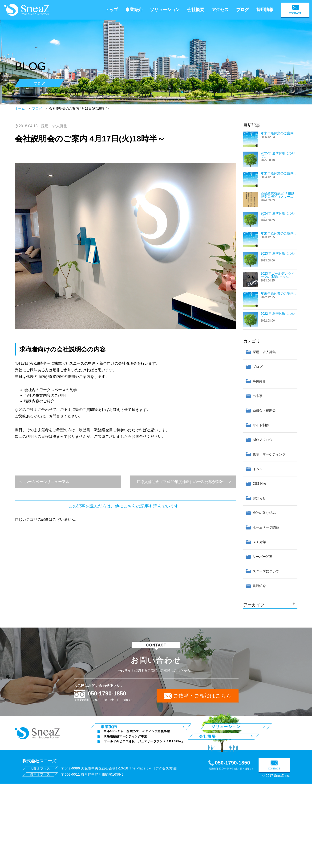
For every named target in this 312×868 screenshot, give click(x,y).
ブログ (243, 10)
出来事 (258, 396)
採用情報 (265, 10)
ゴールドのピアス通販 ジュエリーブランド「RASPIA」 (144, 745)
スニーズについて (266, 571)
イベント (259, 469)
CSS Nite (259, 484)
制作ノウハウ (263, 440)
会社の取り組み (264, 513)
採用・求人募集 (54, 126)
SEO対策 (259, 542)
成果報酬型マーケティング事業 (125, 740)
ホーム (20, 108)
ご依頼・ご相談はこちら (202, 696)
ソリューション (165, 10)
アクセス (220, 10)
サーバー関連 (263, 557)
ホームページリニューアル (47, 482)
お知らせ (259, 498)
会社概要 (196, 10)
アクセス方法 (166, 772)
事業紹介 (134, 10)
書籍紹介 (259, 586)
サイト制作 (261, 425)
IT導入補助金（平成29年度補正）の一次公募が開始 (180, 482)
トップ (112, 10)
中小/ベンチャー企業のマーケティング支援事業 (137, 735)
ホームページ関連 (266, 527)
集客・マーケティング (269, 454)
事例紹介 (259, 381)
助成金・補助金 (264, 410)
